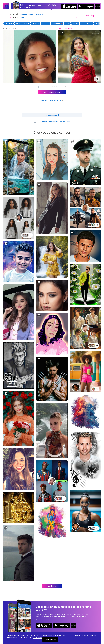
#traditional (9, 23)
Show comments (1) (52, 115)
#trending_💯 (57, 23)
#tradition (35, 23)
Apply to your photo (52, 92)
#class (67, 23)
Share (89, 16)
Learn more (37, 638)
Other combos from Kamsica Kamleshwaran (52, 122)
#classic (75, 23)
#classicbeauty (86, 23)
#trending (46, 23)
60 (22, 17)
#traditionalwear (22, 23)
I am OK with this (50, 640)
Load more (52, 586)
